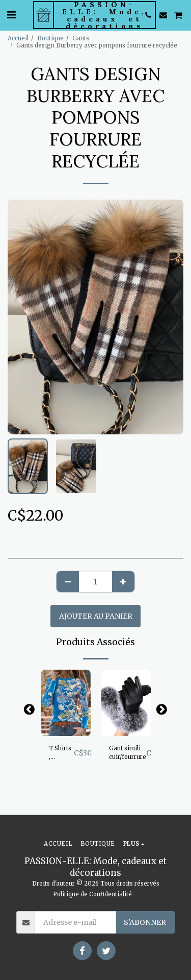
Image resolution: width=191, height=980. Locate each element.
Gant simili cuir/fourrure (128, 753)
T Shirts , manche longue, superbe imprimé (61, 753)
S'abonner (145, 922)
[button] (11, 15)
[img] (66, 703)
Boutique (50, 38)
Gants (81, 38)
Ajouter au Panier (96, 616)
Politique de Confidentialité (92, 894)
